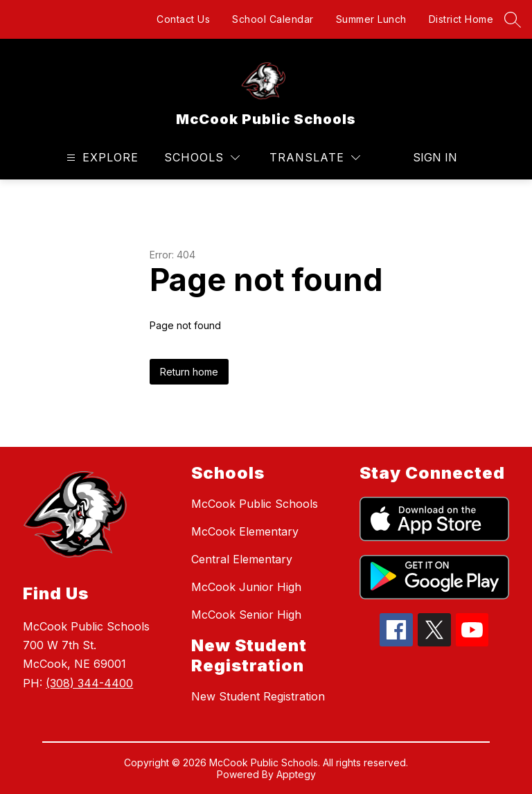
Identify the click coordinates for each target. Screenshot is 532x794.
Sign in (435, 157)
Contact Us (183, 19)
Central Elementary (242, 559)
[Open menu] (101, 158)
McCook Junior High (246, 587)
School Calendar (273, 19)
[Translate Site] (315, 158)
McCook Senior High (246, 615)
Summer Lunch (371, 19)
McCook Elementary (245, 531)
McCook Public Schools (255, 504)
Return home (189, 372)
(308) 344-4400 (89, 683)
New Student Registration (258, 696)
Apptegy (296, 774)
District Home (461, 19)
